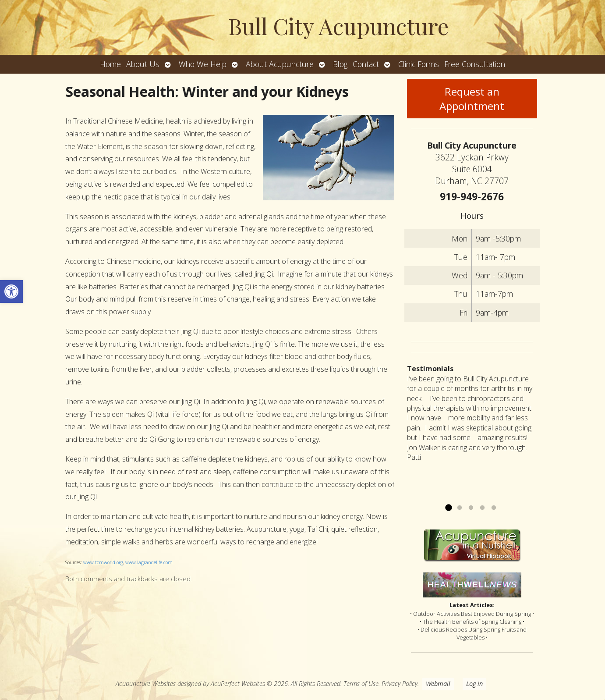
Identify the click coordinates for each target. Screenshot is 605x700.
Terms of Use (361, 684)
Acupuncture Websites (146, 684)
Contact (366, 64)
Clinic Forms (419, 64)
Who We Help (203, 64)
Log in (474, 684)
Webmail (438, 684)
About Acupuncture (280, 64)
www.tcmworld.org (103, 562)
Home (110, 64)
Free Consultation (475, 64)
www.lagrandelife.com (149, 562)
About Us (143, 64)
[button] (11, 291)
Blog (340, 64)
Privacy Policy (400, 684)
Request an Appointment (472, 99)
